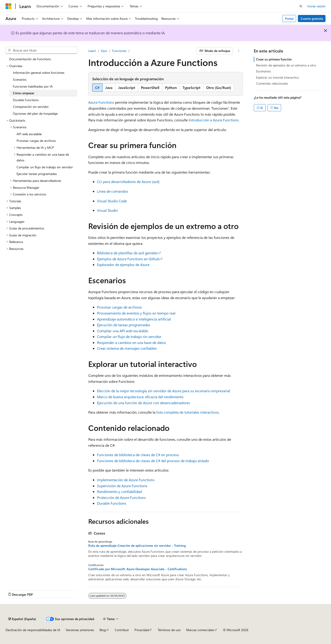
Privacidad (142, 630)
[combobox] (41, 50)
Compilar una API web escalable (123, 331)
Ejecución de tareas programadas (124, 325)
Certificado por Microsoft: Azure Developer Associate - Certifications (138, 569)
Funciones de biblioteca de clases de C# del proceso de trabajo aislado (153, 461)
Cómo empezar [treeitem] (24, 93)
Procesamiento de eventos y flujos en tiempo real (136, 313)
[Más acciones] (239, 51)
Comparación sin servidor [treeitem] (31, 107)
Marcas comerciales (200, 630)
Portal (289, 19)
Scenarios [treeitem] (20, 79)
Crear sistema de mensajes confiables (127, 348)
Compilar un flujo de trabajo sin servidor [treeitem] (45, 167)
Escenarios (263, 71)
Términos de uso (169, 630)
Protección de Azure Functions (121, 497)
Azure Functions (101, 102)
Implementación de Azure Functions (126, 480)
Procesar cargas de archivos (119, 307)
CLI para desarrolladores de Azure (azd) (128, 182)
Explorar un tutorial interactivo (277, 77)
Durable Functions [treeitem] (26, 100)
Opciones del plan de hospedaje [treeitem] (35, 113)
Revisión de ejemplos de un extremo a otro (286, 65)
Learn (92, 51)
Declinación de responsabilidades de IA (33, 630)
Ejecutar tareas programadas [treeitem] (37, 174)
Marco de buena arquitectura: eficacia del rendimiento (140, 397)
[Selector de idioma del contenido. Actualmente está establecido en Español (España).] (22, 619)
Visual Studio (107, 210)
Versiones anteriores (80, 630)
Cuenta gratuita (312, 19)
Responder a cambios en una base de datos (131, 342)
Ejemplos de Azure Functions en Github (128, 259)
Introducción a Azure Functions (214, 120)
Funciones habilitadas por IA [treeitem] (33, 86)
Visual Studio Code (112, 201)
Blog (103, 630)
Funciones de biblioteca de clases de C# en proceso (138, 455)
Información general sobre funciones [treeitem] (39, 73)
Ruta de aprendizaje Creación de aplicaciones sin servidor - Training (137, 546)
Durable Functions (112, 503)
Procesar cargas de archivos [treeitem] (36, 141)
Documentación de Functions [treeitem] (30, 59)
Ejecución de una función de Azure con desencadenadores (143, 403)
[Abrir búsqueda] (301, 6)
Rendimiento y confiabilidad (119, 491)
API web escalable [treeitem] (29, 134)
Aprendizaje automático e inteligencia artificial (134, 319)
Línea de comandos (113, 191)
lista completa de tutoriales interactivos (188, 412)
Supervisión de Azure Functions (122, 486)
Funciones (119, 51)
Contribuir (122, 630)
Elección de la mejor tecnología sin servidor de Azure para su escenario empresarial (164, 391)
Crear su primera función (274, 59)
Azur (104, 51)
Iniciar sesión (316, 6)
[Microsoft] (9, 6)
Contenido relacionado (272, 83)
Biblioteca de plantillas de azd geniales (127, 253)
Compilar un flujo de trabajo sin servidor (129, 336)
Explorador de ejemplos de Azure (123, 265)
